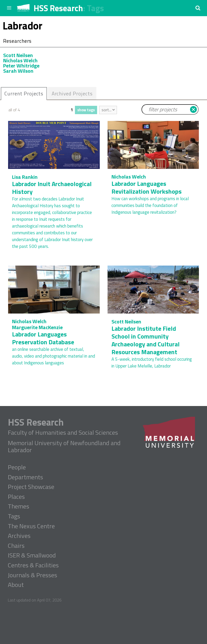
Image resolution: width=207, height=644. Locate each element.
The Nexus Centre (31, 526)
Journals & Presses (32, 575)
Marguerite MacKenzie (37, 327)
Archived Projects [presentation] (72, 93)
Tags (95, 8)
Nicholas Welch (20, 60)
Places (16, 497)
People (17, 467)
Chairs (16, 546)
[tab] (24, 94)
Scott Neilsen (18, 55)
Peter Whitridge (21, 66)
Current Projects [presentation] (24, 93)
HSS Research (58, 8)
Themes (19, 506)
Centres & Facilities (33, 565)
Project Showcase (31, 487)
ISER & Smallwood (32, 555)
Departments (25, 477)
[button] (198, 8)
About (16, 585)
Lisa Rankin (25, 177)
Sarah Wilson (18, 71)
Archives (19, 536)
